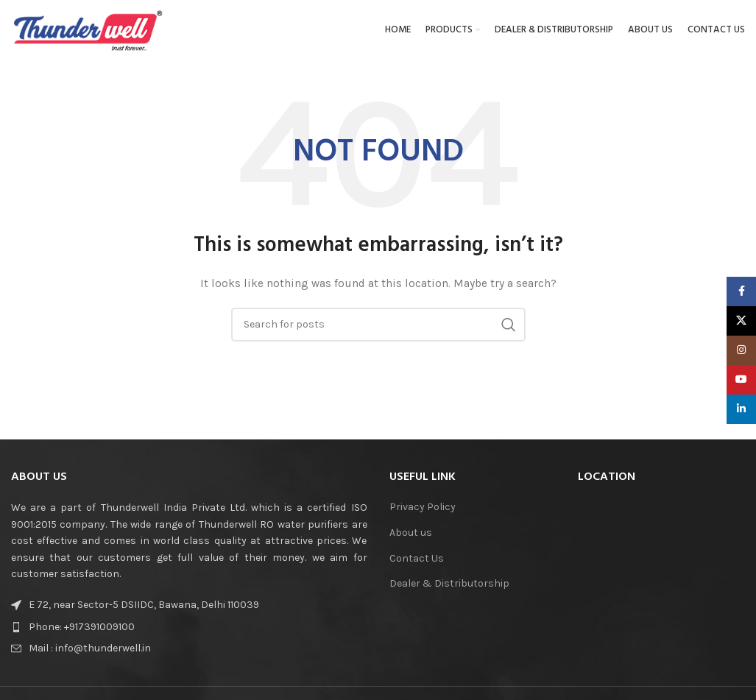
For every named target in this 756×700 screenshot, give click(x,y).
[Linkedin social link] (741, 409)
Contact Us (417, 564)
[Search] (378, 330)
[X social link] (741, 321)
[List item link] (135, 633)
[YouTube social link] (741, 380)
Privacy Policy (423, 513)
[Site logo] (88, 32)
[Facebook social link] (741, 291)
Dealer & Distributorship (449, 590)
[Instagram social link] (741, 350)
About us (411, 538)
